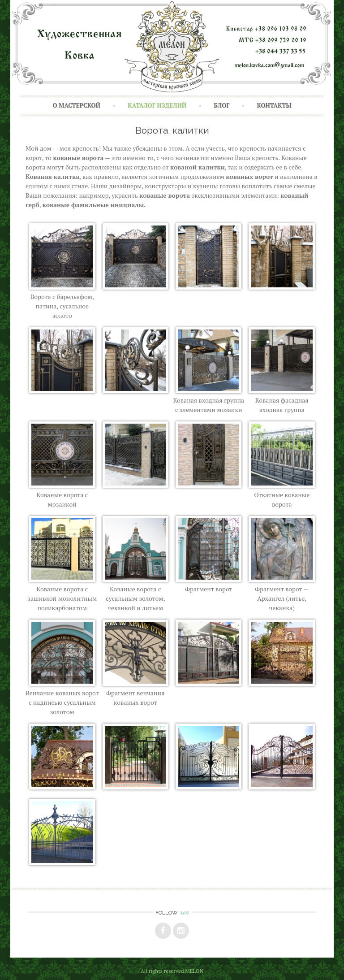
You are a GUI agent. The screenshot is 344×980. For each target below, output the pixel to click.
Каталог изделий (157, 105)
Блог (221, 105)
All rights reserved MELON (172, 971)
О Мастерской (76, 105)
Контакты (274, 105)
